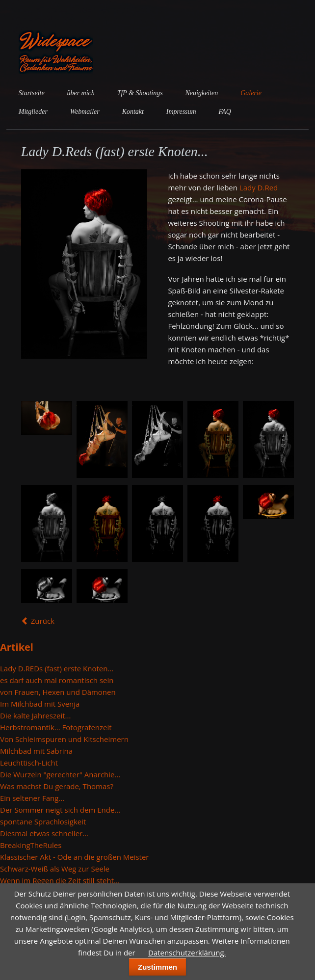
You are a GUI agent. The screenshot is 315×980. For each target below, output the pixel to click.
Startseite (32, 93)
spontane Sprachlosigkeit (43, 821)
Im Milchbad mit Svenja (40, 704)
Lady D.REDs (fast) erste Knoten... (57, 668)
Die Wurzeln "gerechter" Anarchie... (60, 774)
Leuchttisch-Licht (29, 763)
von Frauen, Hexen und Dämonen (58, 692)
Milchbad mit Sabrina (36, 751)
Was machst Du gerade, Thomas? (57, 786)
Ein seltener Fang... (32, 798)
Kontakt (133, 112)
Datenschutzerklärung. (187, 953)
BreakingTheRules (31, 845)
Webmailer (85, 112)
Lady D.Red (259, 187)
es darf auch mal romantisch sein (57, 680)
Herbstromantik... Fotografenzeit (56, 727)
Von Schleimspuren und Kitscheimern (64, 739)
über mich (80, 93)
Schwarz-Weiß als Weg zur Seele (55, 869)
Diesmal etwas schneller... (44, 833)
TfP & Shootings (140, 93)
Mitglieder (33, 112)
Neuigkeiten (202, 93)
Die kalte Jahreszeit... (35, 715)
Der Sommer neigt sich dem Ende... (60, 810)
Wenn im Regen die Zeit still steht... (60, 880)
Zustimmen (157, 967)
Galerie (251, 93)
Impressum (181, 112)
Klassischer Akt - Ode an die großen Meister (75, 857)
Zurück (43, 621)
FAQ (225, 112)
